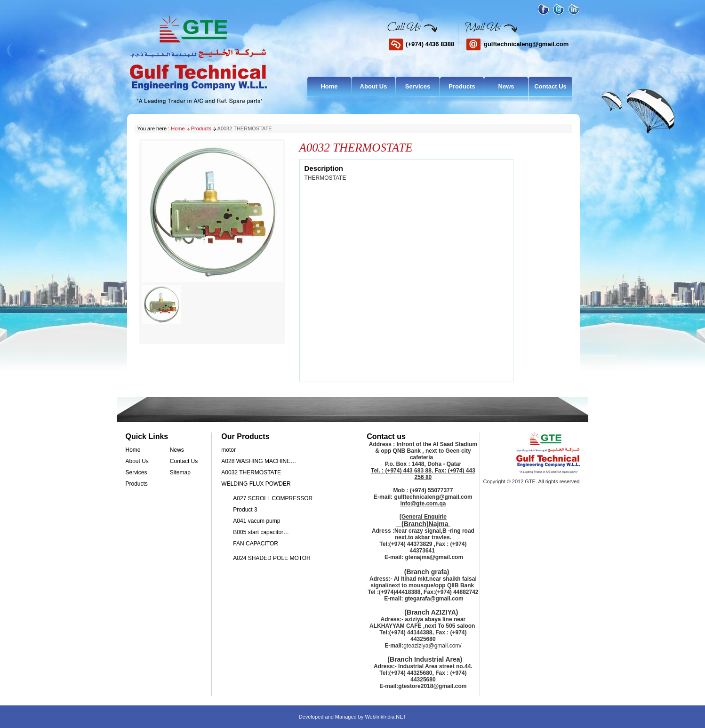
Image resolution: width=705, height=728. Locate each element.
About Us (374, 86)
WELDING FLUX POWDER (256, 484)
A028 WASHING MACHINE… (259, 461)
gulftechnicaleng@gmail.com (526, 44)
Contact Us (550, 86)
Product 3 (245, 510)
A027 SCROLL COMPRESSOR (273, 498)
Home (329, 86)
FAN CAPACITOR (256, 544)
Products (462, 86)
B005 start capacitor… (261, 532)
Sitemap (180, 472)
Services (418, 86)
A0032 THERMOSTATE (251, 472)
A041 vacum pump (256, 521)
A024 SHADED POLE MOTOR (272, 558)
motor (228, 450)
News (506, 86)
